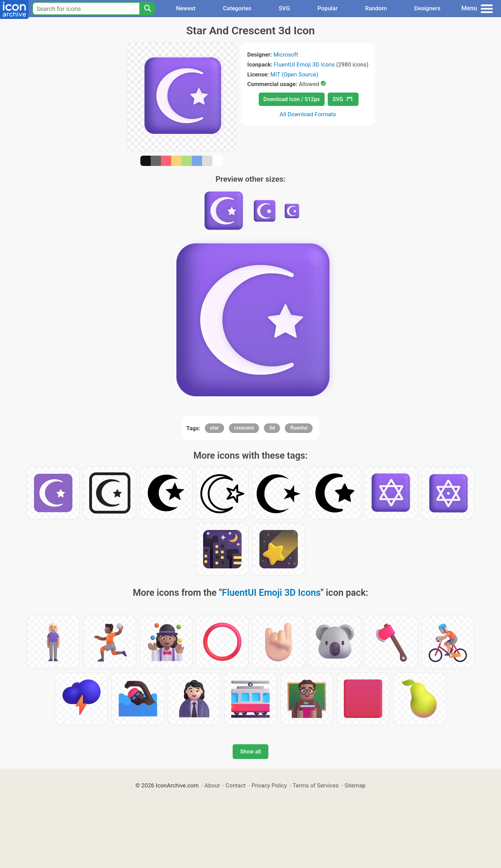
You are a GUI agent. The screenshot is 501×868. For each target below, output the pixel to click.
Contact (236, 785)
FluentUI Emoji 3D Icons (304, 64)
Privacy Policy (269, 785)
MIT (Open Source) (294, 74)
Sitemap (355, 785)
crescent (244, 428)
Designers (427, 8)
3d (272, 428)
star (214, 428)
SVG (284, 8)
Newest (185, 8)
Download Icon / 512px (292, 99)
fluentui (299, 428)
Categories (237, 8)
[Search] (147, 9)
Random (376, 8)
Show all (250, 752)
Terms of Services (316, 785)
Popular (328, 8)
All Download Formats (308, 114)
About (212, 785)
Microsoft (286, 55)
